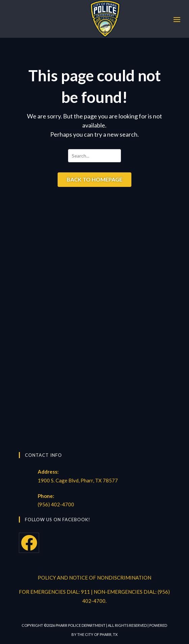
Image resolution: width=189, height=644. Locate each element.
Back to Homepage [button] (94, 179)
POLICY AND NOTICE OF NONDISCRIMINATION (94, 578)
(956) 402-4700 (56, 504)
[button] (177, 19)
